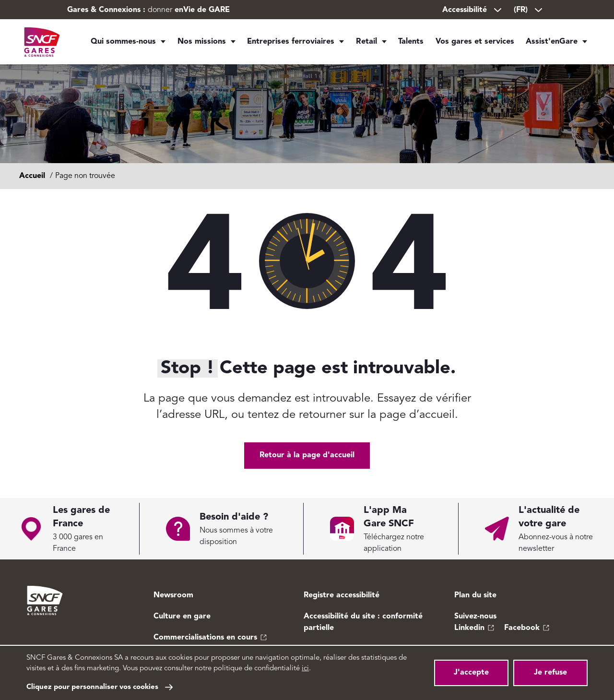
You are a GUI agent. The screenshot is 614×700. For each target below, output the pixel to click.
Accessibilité (473, 10)
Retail (362, 43)
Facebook (522, 628)
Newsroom (173, 595)
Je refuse (550, 673)
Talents (412, 43)
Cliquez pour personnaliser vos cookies (92, 687)
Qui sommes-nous (123, 43)
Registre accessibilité (342, 595)
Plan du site (475, 595)
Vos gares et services (478, 43)
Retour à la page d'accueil (307, 455)
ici (305, 669)
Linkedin (469, 628)
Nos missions (199, 43)
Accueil (32, 176)
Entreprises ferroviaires (286, 43)
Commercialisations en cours (205, 638)
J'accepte (471, 673)
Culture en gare (182, 617)
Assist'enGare (553, 43)
